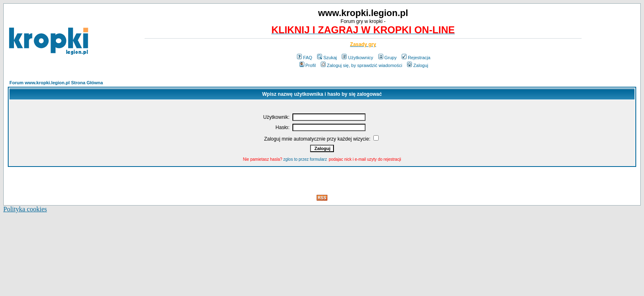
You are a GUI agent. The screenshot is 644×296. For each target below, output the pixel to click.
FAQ (305, 58)
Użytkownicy (357, 58)
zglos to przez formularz (305, 159)
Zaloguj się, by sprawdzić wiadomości (361, 65)
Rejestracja (416, 58)
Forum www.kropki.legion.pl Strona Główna (56, 83)
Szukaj (327, 58)
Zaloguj (417, 65)
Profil (308, 65)
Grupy (388, 58)
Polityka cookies (25, 209)
